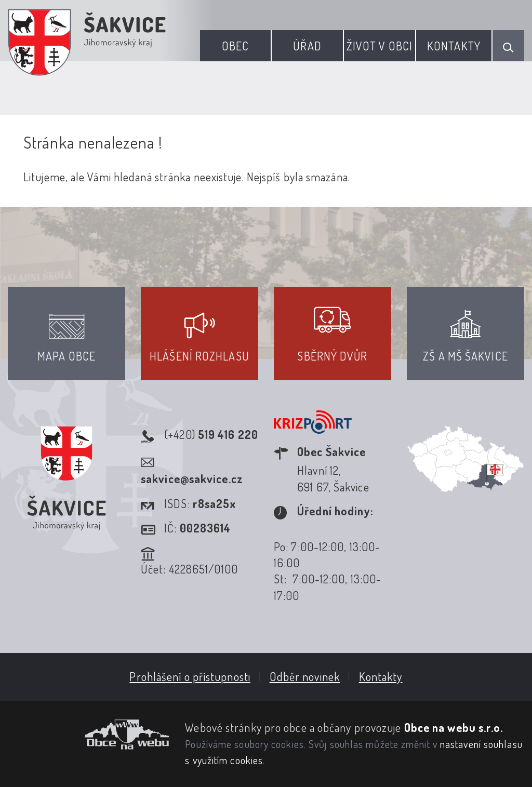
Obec (235, 46)
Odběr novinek (305, 676)
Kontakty (454, 46)
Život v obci (380, 46)
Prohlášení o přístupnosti (190, 676)
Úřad (307, 46)
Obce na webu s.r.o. (454, 727)
